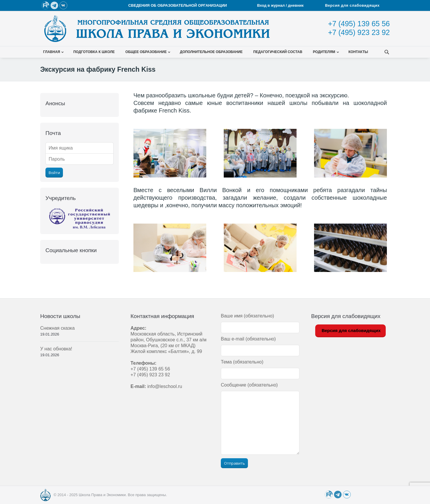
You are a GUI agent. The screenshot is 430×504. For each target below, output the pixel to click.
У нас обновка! (56, 349)
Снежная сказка (57, 328)
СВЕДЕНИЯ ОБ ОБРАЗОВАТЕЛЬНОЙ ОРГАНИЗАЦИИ (178, 5)
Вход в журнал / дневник (281, 5)
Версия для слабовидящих (352, 5)
